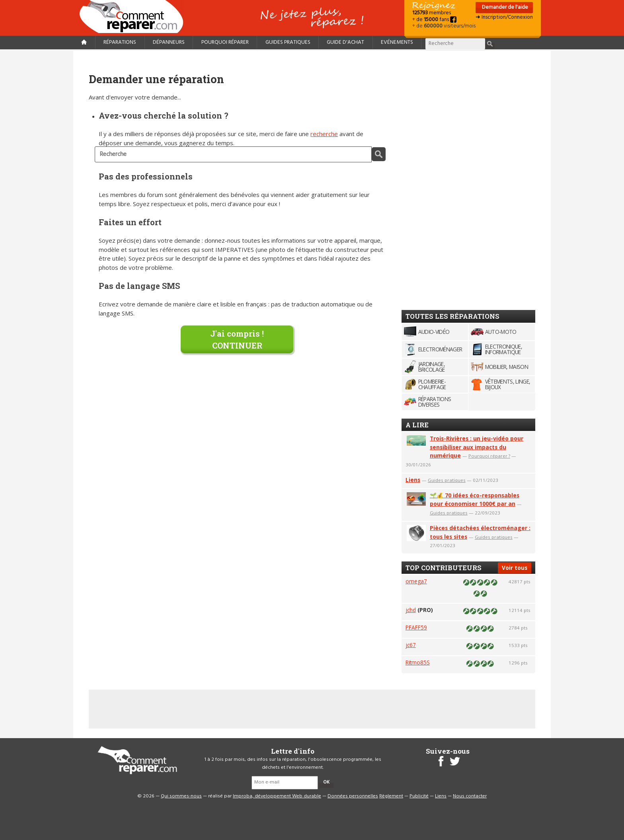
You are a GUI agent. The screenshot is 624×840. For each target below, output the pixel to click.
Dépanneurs (169, 42)
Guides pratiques (288, 42)
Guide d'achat (345, 42)
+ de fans (434, 20)
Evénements (397, 42)
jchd (411, 610)
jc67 (411, 645)
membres (432, 13)
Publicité (419, 796)
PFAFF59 (416, 627)
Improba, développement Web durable (277, 796)
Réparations (120, 42)
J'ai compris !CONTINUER (237, 339)
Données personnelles (353, 796)
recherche (324, 134)
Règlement (391, 796)
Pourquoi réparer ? (489, 456)
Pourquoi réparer (225, 42)
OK (326, 782)
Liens (413, 480)
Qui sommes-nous (181, 796)
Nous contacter (470, 796)
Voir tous (515, 568)
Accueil (135, 17)
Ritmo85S (418, 662)
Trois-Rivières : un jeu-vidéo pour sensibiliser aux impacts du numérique (477, 447)
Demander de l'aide (504, 7)
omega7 (416, 581)
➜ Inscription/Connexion (504, 17)
